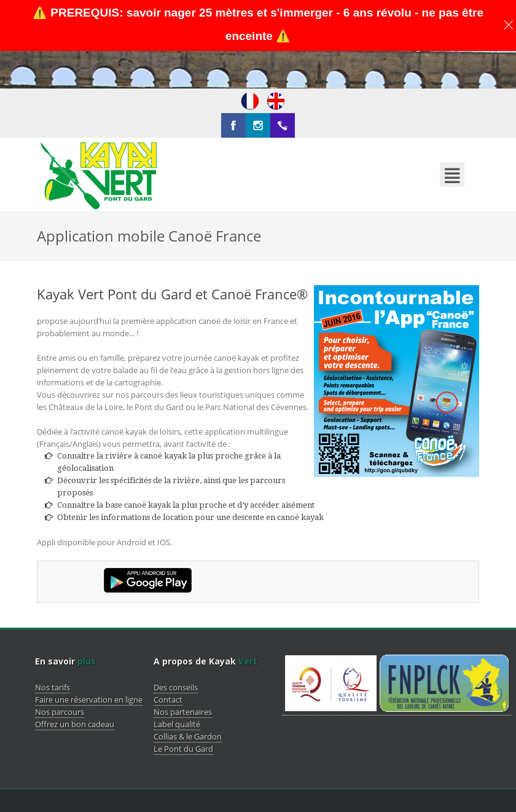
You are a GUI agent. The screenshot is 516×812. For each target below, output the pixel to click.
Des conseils (176, 650)
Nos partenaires (183, 675)
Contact (168, 663)
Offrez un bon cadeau (75, 687)
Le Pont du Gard (183, 712)
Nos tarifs (53, 650)
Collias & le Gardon (188, 700)
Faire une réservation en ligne (89, 663)
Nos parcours (60, 675)
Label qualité (177, 687)
